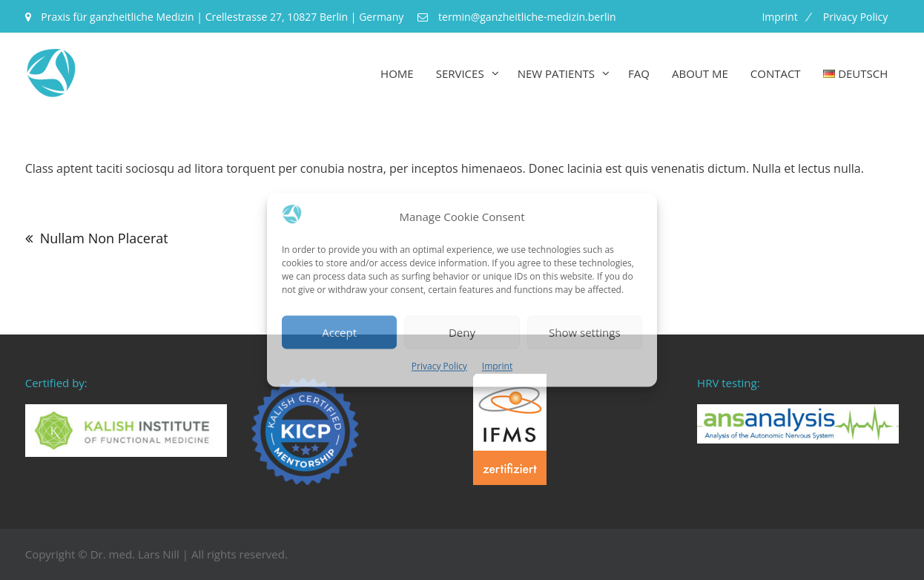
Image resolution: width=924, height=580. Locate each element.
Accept (339, 332)
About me (700, 73)
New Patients (556, 73)
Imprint (497, 367)
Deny (462, 332)
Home (397, 73)
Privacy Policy (439, 367)
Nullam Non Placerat (104, 238)
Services (460, 73)
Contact (776, 73)
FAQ (639, 73)
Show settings (585, 332)
